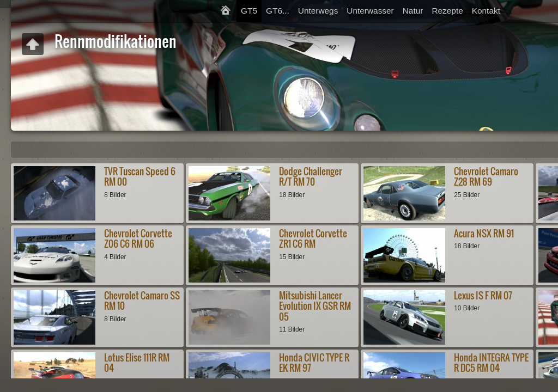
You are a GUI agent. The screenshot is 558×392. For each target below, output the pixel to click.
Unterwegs (318, 11)
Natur (413, 11)
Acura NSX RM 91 (484, 233)
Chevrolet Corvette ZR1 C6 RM (313, 238)
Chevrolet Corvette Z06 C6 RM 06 (138, 238)
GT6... (278, 11)
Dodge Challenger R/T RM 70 (311, 176)
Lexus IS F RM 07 (483, 295)
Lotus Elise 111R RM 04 (137, 363)
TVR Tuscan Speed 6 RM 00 (140, 176)
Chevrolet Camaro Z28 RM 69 (486, 176)
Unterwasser (370, 11)
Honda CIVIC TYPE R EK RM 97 (314, 363)
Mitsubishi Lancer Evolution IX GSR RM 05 (315, 306)
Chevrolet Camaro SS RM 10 (142, 301)
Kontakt (486, 11)
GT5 (249, 11)
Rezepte (447, 11)
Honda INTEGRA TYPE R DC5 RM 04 (491, 363)
